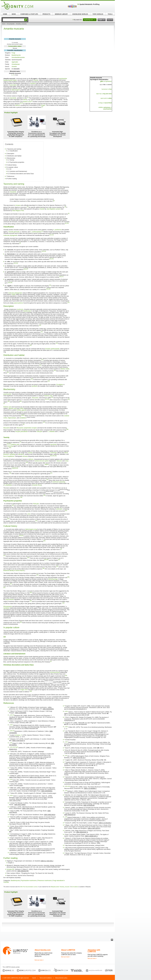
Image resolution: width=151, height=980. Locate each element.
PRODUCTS (46, 14)
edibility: (104, 107)
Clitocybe (39, 431)
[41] (10, 448)
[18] (11, 283)
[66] (21, 622)
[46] (10, 473)
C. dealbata (51, 431)
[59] (37, 575)
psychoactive (63, 79)
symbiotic (6, 608)
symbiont (33, 83)
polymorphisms (18, 303)
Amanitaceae (16, 64)
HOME (5, 14)
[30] (52, 397)
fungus (15, 80)
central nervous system (42, 461)
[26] (55, 370)
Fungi (13, 53)
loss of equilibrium (9, 456)
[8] (65, 207)
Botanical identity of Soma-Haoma (14, 570)
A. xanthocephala (36, 232)
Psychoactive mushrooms (29, 881)
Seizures (59, 461)
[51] (66, 511)
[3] (21, 103)
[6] (54, 201)
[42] (51, 456)
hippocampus (12, 418)
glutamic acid (13, 408)
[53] (20, 536)
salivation (21, 454)
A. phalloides (8, 485)
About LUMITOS (68, 950)
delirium (18, 105)
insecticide (13, 98)
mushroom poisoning (59, 482)
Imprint (34, 978)
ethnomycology (53, 579)
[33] (69, 399)
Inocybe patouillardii (21, 431)
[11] (42, 231)
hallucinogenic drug (31, 529)
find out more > (39, 960)
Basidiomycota (16, 55)
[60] (68, 577)
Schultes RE (10, 869)
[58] (43, 568)
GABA (21, 408)
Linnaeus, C (18, 735)
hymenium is (107, 89)
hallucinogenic (16, 90)
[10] (68, 223)
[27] (8, 372)
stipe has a (104, 94)
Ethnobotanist (8, 607)
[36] (23, 415)
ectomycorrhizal (55, 672)
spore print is (106, 98)
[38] (67, 429)
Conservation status (15, 46)
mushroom (20, 309)
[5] (42, 107)
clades (14, 295)
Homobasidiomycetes (18, 57)
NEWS (14, 14)
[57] (59, 560)
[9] (66, 223)
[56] (47, 560)
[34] (9, 401)
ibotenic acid (27, 102)
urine (29, 514)
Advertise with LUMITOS (94, 951)
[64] (31, 601)
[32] (48, 399)
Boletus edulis (65, 369)
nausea (30, 453)
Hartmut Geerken (11, 556)
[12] (50, 235)
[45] (17, 468)
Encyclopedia (11, 24)
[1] (28, 97)
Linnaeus (18, 205)
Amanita (14, 67)
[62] (4, 588)
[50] (13, 505)
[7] (27, 207)
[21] (69, 302)
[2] (32, 101)
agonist (24, 410)
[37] (44, 422)
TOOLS (110, 14)
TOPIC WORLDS (98, 14)
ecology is (105, 103)
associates (13, 85)
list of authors (75, 887)
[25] (31, 345)
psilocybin (59, 509)
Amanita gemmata (14, 232)
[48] (44, 495)
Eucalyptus (60, 385)
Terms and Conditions (46, 978)
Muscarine (35, 398)
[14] (45, 251)
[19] (50, 285)
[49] (21, 497)
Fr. (14, 75)
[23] (42, 332)
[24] (57, 343)
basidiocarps (27, 311)
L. (12, 75)
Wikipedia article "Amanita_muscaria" (60, 887)
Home (4, 24)
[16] (17, 263)
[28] (32, 379)
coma (67, 461)
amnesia (25, 456)
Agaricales (15, 62)
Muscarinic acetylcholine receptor (27, 428)
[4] (22, 103)
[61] (11, 584)
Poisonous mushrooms (45, 881)
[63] (31, 593)
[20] (49, 289)
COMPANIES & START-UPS (29, 14)
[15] (53, 259)
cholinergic (54, 453)
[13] (53, 235)
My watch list (78, 20)
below (25, 100)
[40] (10, 444)
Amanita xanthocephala (52, 349)
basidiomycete (8, 80)
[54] (28, 558)
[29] (49, 381)
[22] (40, 325)
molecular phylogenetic (10, 235)
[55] (45, 560)
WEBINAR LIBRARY (61, 14)
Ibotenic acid (7, 407)
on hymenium (106, 81)
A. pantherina (57, 230)
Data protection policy (61, 978)
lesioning (10, 446)
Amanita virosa (37, 485)
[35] (21, 401)
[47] (51, 473)
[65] (63, 603)
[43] (53, 456)
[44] (47, 464)
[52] (8, 519)
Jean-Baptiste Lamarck (54, 209)
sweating (12, 454)
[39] (8, 444)
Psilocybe (36, 504)
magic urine (24, 690)
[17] (27, 269)
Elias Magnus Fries (18, 211)
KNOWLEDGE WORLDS (80, 14)
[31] (46, 399)
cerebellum (23, 418)
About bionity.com (43, 950)
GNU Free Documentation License (29, 887)
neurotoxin (53, 444)
